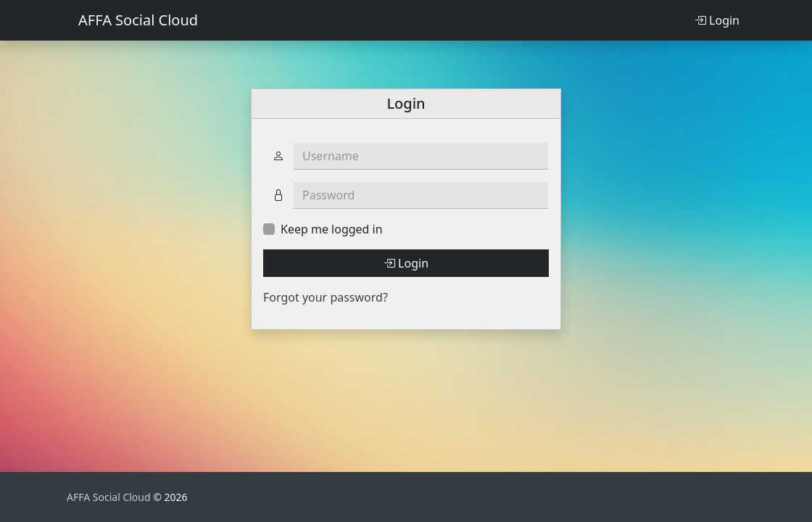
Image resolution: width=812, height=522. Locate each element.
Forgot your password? (326, 297)
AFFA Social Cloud (138, 20)
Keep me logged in (332, 229)
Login (717, 20)
